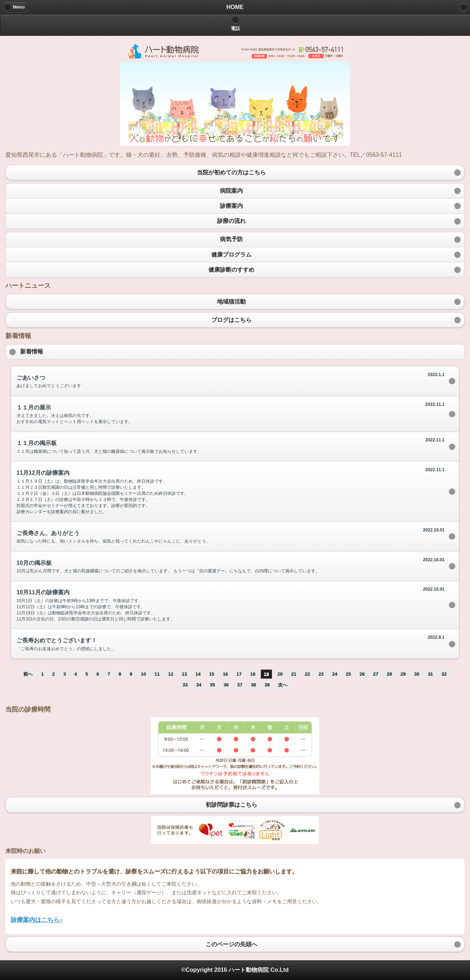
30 (417, 674)
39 (267, 685)
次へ (283, 685)
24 (335, 674)
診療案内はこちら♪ (37, 920)
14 (198, 674)
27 (376, 674)
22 (307, 674)
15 (212, 674)
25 (348, 674)
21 (293, 674)
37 (240, 685)
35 (212, 685)
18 (253, 674)
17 (239, 674)
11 (157, 674)
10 (143, 674)
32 (444, 674)
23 (321, 674)
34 (199, 685)
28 (389, 674)
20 (280, 674)
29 (403, 674)
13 (184, 674)
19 (266, 674)
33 (185, 685)
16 (225, 674)
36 (226, 685)
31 (430, 674)
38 (253, 685)
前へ (28, 674)
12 (171, 674)
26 (362, 674)
